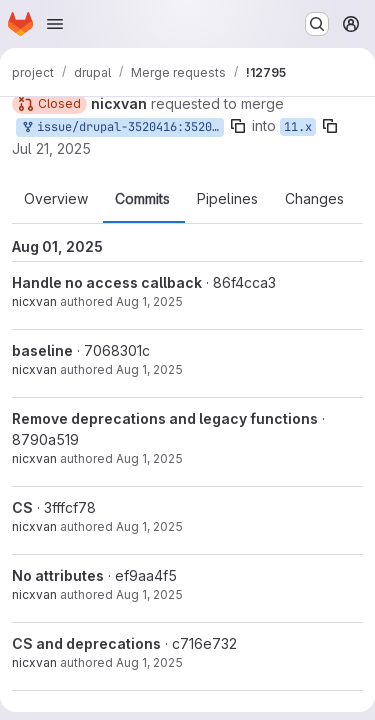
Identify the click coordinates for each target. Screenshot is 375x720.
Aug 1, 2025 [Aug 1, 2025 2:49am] (149, 594)
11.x (298, 127)
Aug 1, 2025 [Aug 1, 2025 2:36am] (149, 662)
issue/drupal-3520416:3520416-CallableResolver (122, 127)
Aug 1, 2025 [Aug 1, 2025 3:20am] (149, 301)
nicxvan (34, 301)
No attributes (58, 575)
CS (22, 507)
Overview (56, 199)
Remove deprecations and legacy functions (165, 418)
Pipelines (227, 199)
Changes (314, 199)
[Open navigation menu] (55, 24)
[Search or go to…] (317, 24)
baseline (42, 350)
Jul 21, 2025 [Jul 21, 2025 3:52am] (51, 148)
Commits (142, 199)
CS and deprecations (86, 643)
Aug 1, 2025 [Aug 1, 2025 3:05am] (149, 369)
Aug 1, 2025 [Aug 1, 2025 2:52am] (149, 526)
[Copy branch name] (238, 126)
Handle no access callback (107, 282)
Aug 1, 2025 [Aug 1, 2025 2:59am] (149, 458)
